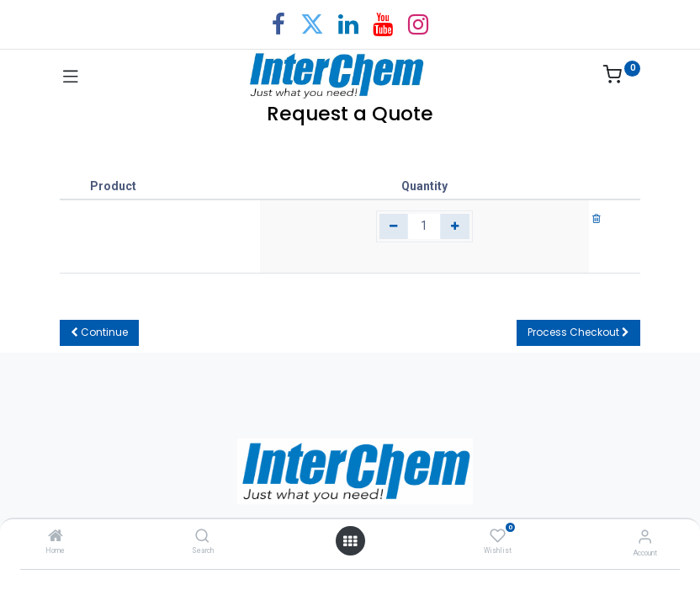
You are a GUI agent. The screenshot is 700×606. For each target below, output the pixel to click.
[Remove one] (394, 226)
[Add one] (455, 226)
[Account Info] (645, 537)
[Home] (56, 537)
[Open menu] (350, 541)
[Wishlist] (498, 536)
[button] (99, 333)
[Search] (202, 537)
